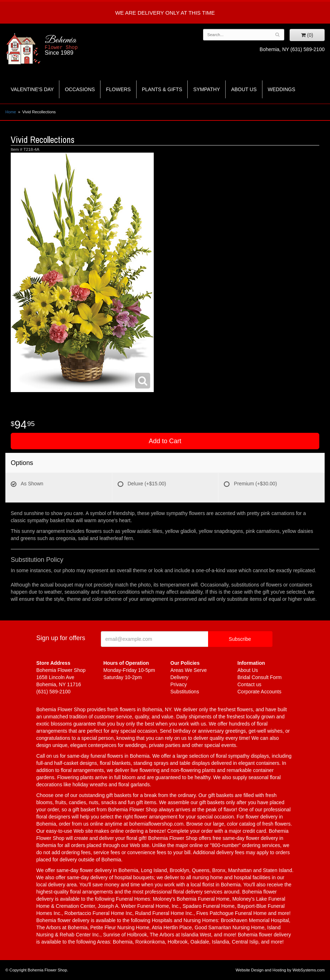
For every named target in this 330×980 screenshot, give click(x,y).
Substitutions (185, 692)
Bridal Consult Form (260, 677)
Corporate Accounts (259, 692)
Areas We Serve (189, 670)
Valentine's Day (32, 89)
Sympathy (206, 89)
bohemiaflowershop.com (156, 824)
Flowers (118, 89)
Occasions (80, 89)
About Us (244, 89)
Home (11, 112)
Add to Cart (165, 441)
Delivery (180, 677)
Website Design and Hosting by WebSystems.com (280, 970)
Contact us (249, 684)
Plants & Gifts (162, 89)
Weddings (282, 89)
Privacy (179, 684)
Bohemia (81, 45)
